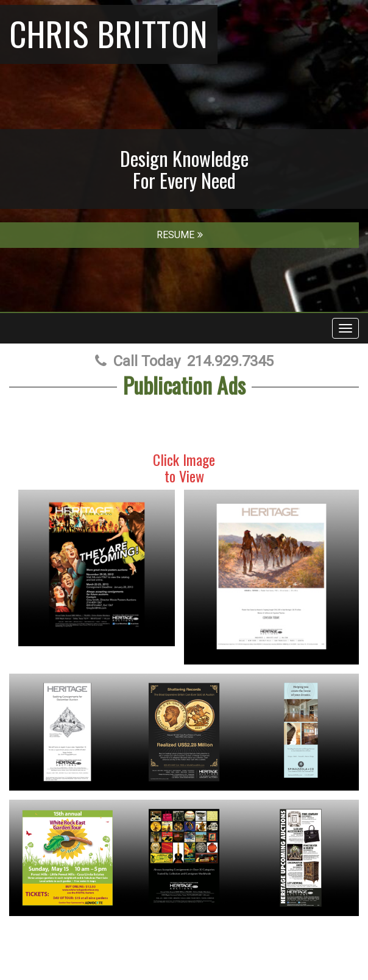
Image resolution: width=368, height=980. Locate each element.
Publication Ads (184, 385)
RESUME (180, 235)
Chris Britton (109, 33)
